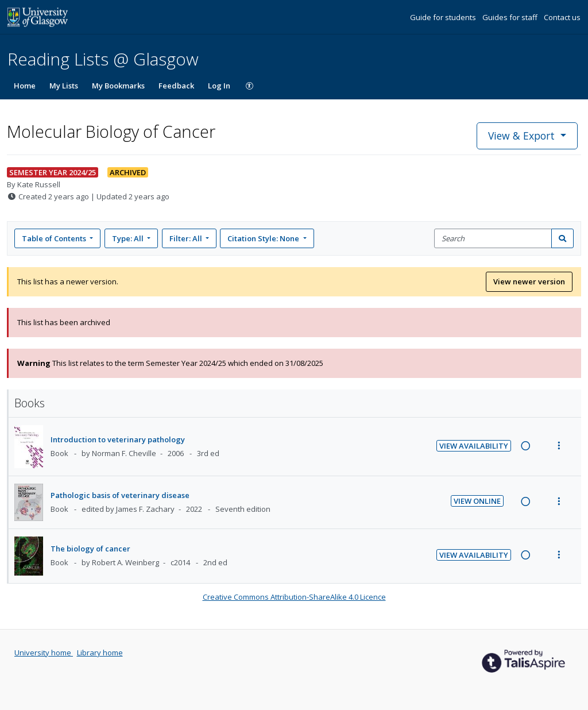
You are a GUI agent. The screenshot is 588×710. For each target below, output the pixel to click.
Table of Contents (55, 238)
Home (25, 86)
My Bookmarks (118, 86)
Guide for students (444, 17)
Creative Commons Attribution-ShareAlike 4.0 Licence (294, 597)
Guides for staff (511, 17)
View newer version (529, 281)
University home (44, 653)
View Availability (474, 446)
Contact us (562, 17)
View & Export (523, 136)
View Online (477, 501)
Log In (219, 86)
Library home (100, 653)
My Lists (64, 86)
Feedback (176, 86)
